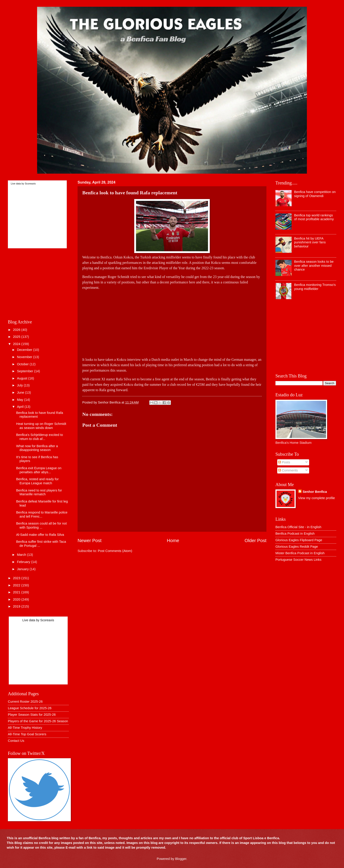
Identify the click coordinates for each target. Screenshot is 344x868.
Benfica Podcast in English (295, 534)
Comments (288, 470)
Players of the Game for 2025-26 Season (38, 721)
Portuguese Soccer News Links (298, 560)
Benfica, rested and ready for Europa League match (37, 481)
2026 (17, 330)
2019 (17, 606)
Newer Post (89, 540)
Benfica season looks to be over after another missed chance (314, 266)
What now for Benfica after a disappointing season (37, 448)
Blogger (181, 859)
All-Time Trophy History (25, 728)
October (23, 364)
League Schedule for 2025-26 (30, 708)
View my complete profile (316, 498)
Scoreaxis (30, 184)
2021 (17, 592)
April (21, 407)
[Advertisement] (172, 322)
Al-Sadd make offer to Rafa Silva (40, 535)
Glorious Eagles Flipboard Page (299, 540)
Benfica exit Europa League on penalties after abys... (39, 470)
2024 (17, 344)
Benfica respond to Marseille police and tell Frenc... (42, 514)
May (20, 400)
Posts (284, 462)
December (25, 350)
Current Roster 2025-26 (25, 702)
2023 (17, 578)
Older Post (256, 540)
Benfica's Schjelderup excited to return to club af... (40, 437)
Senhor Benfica (315, 492)
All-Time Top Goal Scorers (27, 734)
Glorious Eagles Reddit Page (297, 547)
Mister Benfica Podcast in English (300, 553)
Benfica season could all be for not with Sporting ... (41, 525)
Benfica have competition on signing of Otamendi (315, 194)
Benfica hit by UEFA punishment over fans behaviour (310, 242)
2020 (17, 599)
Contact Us (16, 741)
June (21, 393)
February (24, 562)
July (20, 385)
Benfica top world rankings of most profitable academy (314, 217)
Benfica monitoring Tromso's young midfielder (315, 287)
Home (173, 540)
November (25, 357)
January (23, 569)
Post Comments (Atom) (115, 551)
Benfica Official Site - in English (298, 527)
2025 (17, 337)
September (25, 371)
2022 (17, 585)
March (22, 555)
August (22, 378)
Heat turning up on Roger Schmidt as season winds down (41, 426)
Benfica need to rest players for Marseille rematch (39, 492)
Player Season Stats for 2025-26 (32, 715)
